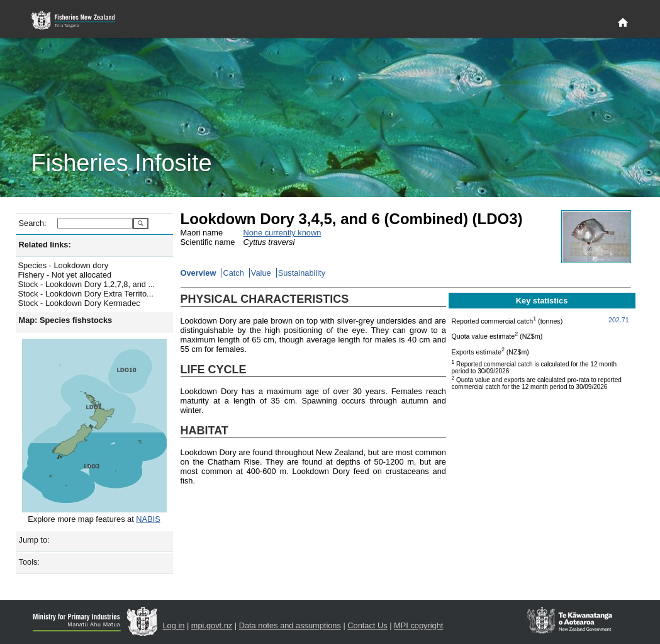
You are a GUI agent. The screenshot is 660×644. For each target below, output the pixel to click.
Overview (199, 273)
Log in (174, 625)
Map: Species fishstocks (66, 320)
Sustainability (302, 273)
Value (261, 273)
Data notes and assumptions (290, 625)
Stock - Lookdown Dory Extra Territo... (86, 294)
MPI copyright (418, 625)
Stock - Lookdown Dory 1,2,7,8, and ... (87, 284)
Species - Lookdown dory (64, 265)
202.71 (619, 320)
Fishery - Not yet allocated (65, 275)
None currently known (282, 233)
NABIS (148, 519)
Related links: (45, 245)
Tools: (29, 562)
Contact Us (367, 625)
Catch (233, 273)
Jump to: (34, 540)
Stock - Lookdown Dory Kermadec (79, 303)
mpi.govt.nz (212, 625)
